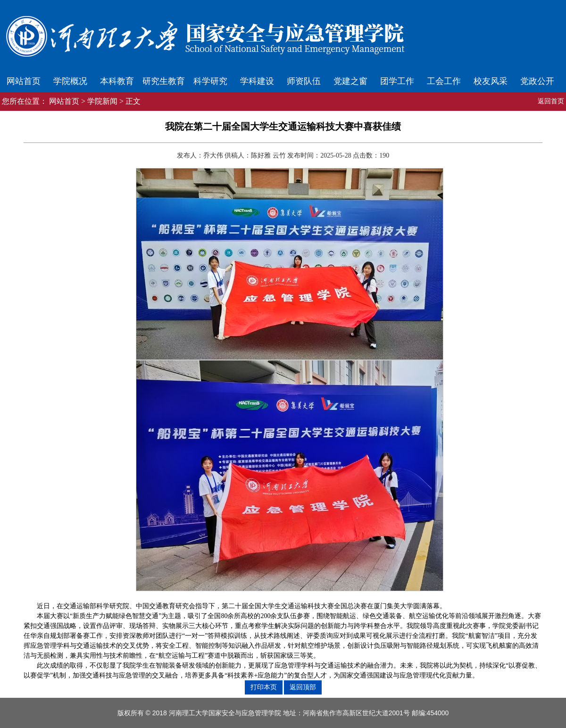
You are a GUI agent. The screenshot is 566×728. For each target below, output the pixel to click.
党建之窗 (350, 81)
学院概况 (70, 81)
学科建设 (257, 81)
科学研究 (210, 81)
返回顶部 (303, 687)
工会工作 (444, 81)
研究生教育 (164, 81)
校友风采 (491, 81)
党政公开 (537, 81)
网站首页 (24, 81)
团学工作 (397, 81)
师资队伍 (304, 81)
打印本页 (264, 687)
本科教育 (117, 81)
